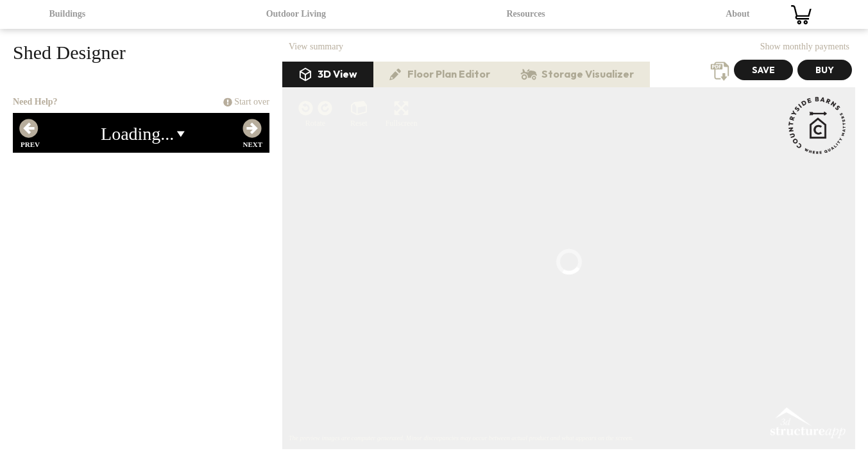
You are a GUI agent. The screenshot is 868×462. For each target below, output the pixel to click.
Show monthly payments (805, 47)
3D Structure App (807, 190)
